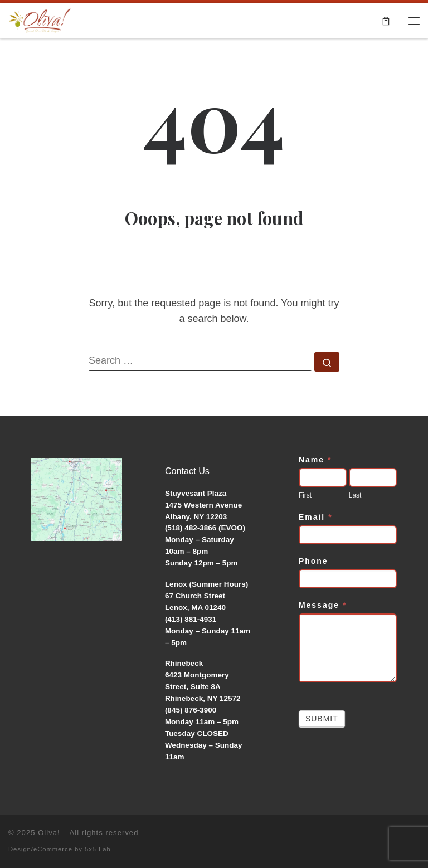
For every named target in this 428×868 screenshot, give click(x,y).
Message (323, 605)
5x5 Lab (98, 849)
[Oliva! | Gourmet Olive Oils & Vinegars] (40, 18)
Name (315, 460)
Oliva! (49, 833)
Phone (313, 561)
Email (316, 517)
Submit (322, 719)
